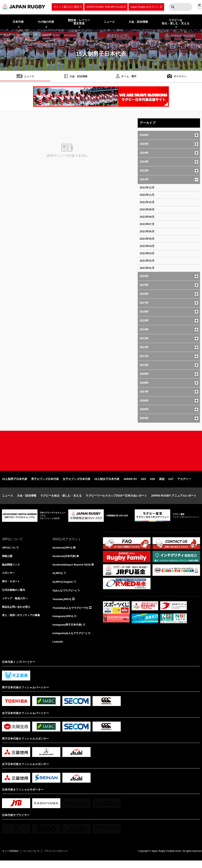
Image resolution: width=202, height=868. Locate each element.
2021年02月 (147, 261)
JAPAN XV (130, 484)
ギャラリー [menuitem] (180, 77)
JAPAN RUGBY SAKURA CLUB (104, 7)
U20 (152, 484)
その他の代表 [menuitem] (46, 22)
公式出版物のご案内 (14, 597)
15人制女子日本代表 (107, 484)
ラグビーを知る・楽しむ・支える (61, 501)
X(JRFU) (58, 579)
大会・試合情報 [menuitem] (138, 22)
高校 (162, 484)
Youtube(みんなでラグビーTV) (72, 614)
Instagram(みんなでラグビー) (71, 640)
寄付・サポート (12, 588)
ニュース (7, 501)
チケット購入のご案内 (66, 7)
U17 (171, 484)
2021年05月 (147, 239)
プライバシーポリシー (60, 858)
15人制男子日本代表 (27, 34)
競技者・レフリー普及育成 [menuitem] (79, 22)
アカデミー (184, 484)
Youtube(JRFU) (62, 605)
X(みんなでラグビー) (65, 597)
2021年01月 (147, 268)
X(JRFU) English (63, 588)
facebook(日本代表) (65, 562)
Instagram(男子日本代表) (68, 631)
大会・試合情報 (27, 501)
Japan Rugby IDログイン (145, 7)
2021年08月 (147, 217)
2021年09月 (147, 209)
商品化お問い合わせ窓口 (17, 614)
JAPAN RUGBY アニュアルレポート (174, 501)
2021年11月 (147, 195)
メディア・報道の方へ (16, 605)
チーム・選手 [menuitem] (129, 77)
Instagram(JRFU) (64, 623)
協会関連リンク (12, 570)
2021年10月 (147, 202)
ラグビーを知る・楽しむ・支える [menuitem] (176, 22)
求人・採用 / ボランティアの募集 (22, 623)
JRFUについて (11, 553)
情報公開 (7, 562)
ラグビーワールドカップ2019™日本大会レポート (116, 501)
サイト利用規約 (11, 858)
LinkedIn (58, 649)
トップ (7, 34)
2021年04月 (147, 246)
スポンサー (9, 579)
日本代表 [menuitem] (18, 22)
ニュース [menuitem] (109, 22)
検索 (173, 7)
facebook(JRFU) (63, 553)
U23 (143, 484)
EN (200, 8)
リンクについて (34, 858)
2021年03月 (147, 253)
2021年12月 (147, 188)
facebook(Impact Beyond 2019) (73, 570)
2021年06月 (147, 231)
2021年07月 (147, 224)
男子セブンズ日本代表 (45, 484)
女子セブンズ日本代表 (77, 484)
